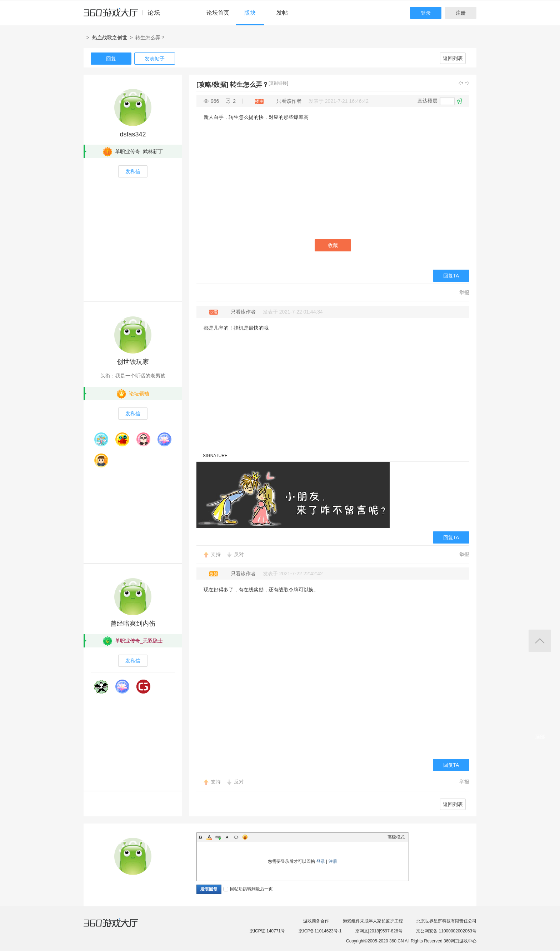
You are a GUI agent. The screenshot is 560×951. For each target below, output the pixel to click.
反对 (239, 554)
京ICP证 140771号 (267, 931)
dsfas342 (133, 134)
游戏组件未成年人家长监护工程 (373, 921)
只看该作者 (289, 101)
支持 (216, 554)
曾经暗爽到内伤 (133, 624)
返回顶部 (540, 641)
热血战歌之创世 (110, 37)
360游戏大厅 (118, 927)
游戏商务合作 (316, 921)
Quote (227, 837)
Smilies (245, 837)
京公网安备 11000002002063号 (446, 931)
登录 (426, 13)
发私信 (133, 171)
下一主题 (467, 83)
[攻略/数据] (212, 85)
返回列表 (453, 58)
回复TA (451, 276)
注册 (461, 13)
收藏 (333, 245)
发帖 (282, 13)
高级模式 (396, 837)
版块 (250, 13)
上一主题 (461, 83)
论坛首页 (218, 13)
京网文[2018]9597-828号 (379, 931)
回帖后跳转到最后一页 (248, 889)
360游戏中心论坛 (125, 16)
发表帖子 (155, 59)
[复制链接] (278, 83)
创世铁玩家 (133, 362)
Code (236, 837)
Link (218, 837)
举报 (464, 292)
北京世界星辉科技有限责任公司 (446, 921)
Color (209, 837)
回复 (111, 59)
